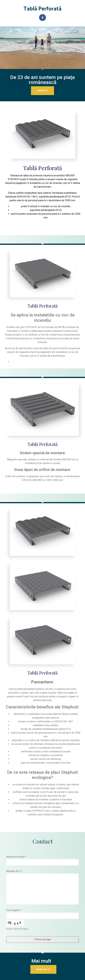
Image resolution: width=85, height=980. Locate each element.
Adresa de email (16, 857)
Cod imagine (14, 910)
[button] (42, 91)
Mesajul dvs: (14, 871)
